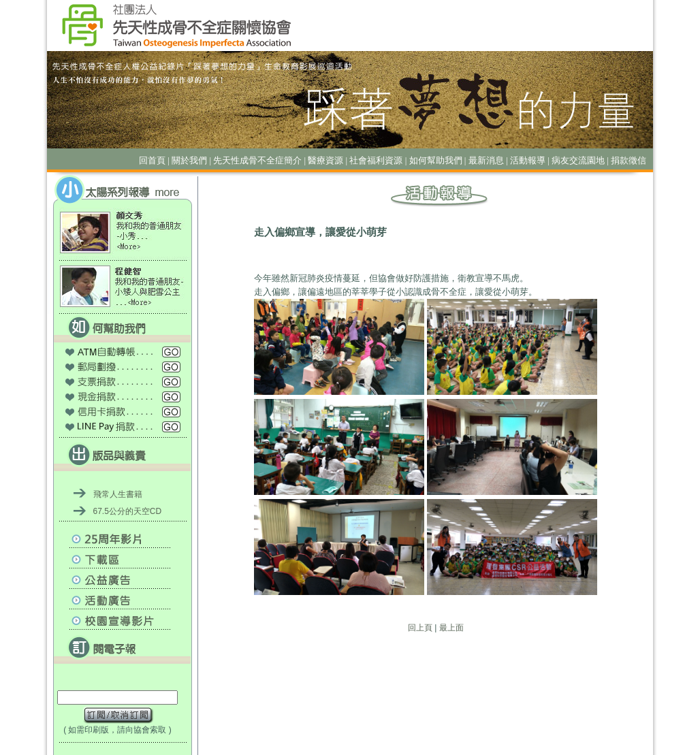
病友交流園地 (578, 160)
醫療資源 (325, 160)
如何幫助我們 (436, 160)
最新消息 (486, 160)
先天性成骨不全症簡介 (257, 160)
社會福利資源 (376, 160)
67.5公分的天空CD (128, 511)
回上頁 (420, 628)
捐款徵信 (629, 160)
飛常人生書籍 (118, 494)
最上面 (451, 628)
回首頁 (152, 160)
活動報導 (528, 160)
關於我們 (189, 160)
